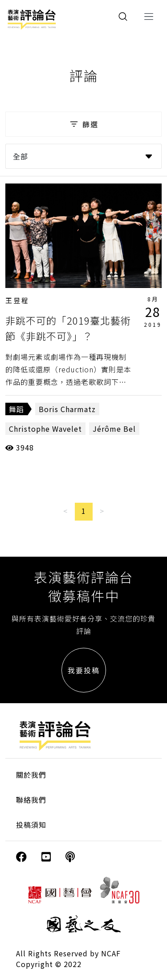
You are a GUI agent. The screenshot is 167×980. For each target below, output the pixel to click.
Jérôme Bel (114, 429)
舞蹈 (16, 409)
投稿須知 (31, 825)
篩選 (83, 124)
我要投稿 (84, 670)
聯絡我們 (31, 800)
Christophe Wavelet (45, 429)
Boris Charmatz (67, 409)
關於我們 (31, 775)
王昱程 (17, 300)
